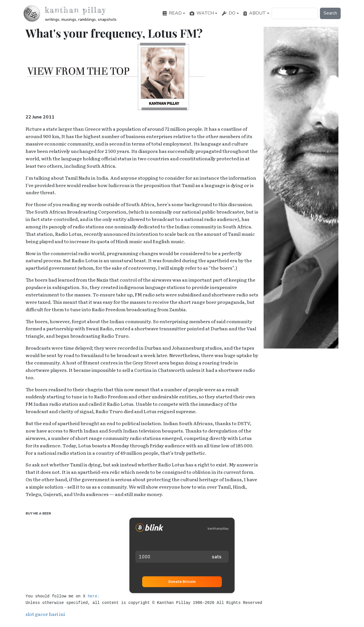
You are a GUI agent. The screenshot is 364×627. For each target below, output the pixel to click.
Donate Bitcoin (182, 582)
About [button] (255, 13)
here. (94, 596)
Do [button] (229, 13)
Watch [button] (202, 13)
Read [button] (172, 13)
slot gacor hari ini (45, 614)
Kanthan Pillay (76, 10)
